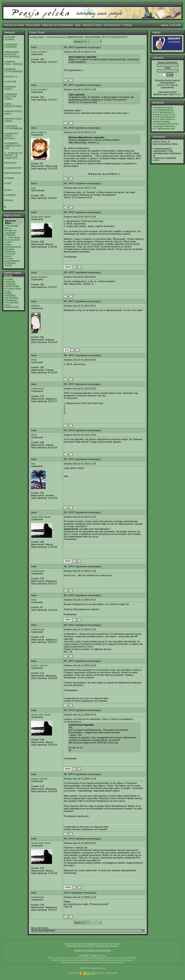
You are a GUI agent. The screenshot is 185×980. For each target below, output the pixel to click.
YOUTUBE (11, 82)
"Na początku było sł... (12, 227)
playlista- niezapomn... (11, 250)
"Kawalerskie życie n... (11, 304)
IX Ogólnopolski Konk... (165, 129)
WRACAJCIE (12, 307)
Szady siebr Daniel (41, 217)
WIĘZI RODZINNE (10, 294)
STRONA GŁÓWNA (14, 25)
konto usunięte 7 (40, 52)
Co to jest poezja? (10, 255)
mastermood (38, 389)
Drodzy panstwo (162, 122)
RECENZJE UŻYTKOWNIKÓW (13, 127)
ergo (33, 188)
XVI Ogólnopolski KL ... (165, 112)
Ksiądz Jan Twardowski (11, 232)
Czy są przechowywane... (13, 260)
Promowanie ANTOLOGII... (167, 124)
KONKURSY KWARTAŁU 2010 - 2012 (14, 146)
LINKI (9, 190)
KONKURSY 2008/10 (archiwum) (11, 136)
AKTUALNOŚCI (112, 25)
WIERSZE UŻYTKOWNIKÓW (58, 25)
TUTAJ (178, 94)
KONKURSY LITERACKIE (11, 46)
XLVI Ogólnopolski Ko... (166, 119)
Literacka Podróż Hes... (165, 126)
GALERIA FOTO (14, 168)
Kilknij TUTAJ (163, 85)
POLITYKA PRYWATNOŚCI (12, 56)
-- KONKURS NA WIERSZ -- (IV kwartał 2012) (13, 155)
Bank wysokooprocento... (14, 246)
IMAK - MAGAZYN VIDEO (89, 25)
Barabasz (11, 282)
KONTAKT (11, 195)
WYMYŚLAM (12, 286)
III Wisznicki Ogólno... (165, 108)
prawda (10, 279)
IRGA (34, 360)
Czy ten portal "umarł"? (12, 241)
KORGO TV (12, 77)
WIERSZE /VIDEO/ (10, 88)
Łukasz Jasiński (39, 665)
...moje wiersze (13, 238)
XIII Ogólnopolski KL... (165, 110)
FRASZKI (11, 235)
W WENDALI (12, 298)
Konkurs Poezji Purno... (166, 115)
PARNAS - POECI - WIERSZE (14, 63)
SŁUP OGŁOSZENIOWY (115, 37)
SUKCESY (11, 163)
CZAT (9, 183)
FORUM (127, 25)
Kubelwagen (12, 300)
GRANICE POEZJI (10, 264)
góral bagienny (39, 132)
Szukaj (9, 200)
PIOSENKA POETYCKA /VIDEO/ (11, 97)
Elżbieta (35, 306)
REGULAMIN (33, 25)
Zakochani (11, 284)
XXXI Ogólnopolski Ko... (166, 117)
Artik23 (156, 160)
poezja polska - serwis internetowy (48, 37)
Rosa (34, 600)
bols (33, 464)
